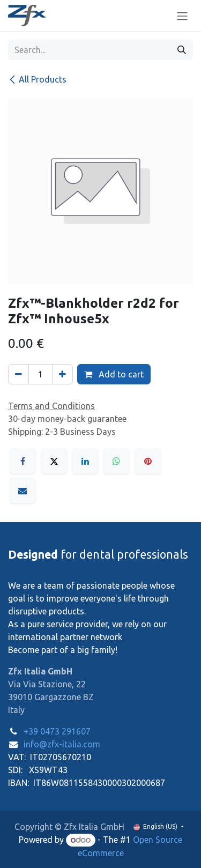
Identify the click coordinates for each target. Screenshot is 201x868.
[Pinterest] (148, 461)
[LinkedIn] (85, 461)
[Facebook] (23, 461)
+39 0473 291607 (57, 731)
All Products (37, 79)
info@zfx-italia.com (62, 744)
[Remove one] (18, 374)
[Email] (23, 491)
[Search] (182, 50)
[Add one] (62, 374)
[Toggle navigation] (182, 16)
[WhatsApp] (116, 461)
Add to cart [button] (114, 374)
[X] (54, 461)
